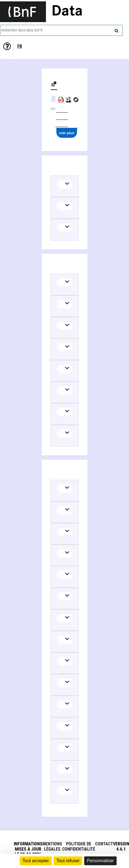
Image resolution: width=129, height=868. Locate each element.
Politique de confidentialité (79, 846)
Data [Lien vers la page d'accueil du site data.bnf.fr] (67, 12)
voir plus (67, 133)
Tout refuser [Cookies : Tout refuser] (68, 861)
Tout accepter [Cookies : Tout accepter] (36, 861)
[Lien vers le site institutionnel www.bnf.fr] (23, 12)
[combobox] (61, 30)
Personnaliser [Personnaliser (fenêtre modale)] (100, 861)
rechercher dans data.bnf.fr (22, 30)
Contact (104, 844)
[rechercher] (116, 30)
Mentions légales (52, 846)
